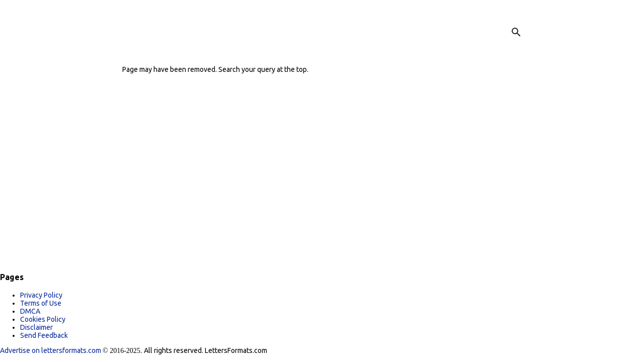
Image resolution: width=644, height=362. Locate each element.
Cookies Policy (43, 319)
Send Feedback (44, 335)
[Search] (516, 32)
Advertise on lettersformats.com (51, 350)
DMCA (30, 311)
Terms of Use (41, 303)
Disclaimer (36, 327)
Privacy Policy (41, 295)
